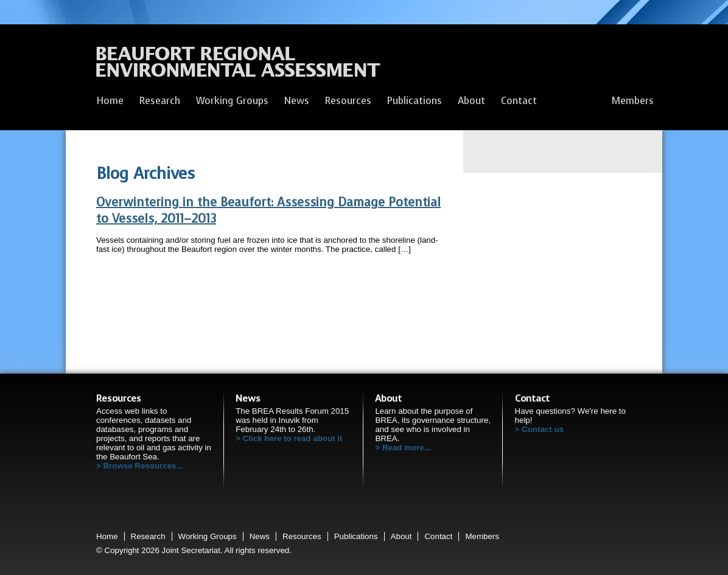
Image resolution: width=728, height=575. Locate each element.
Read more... (407, 448)
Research (160, 101)
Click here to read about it (293, 438)
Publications (415, 101)
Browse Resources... (143, 466)
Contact (519, 101)
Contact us (543, 429)
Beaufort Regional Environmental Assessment (238, 65)
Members (633, 101)
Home (110, 101)
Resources (348, 101)
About (471, 101)
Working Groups (232, 101)
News (297, 101)
